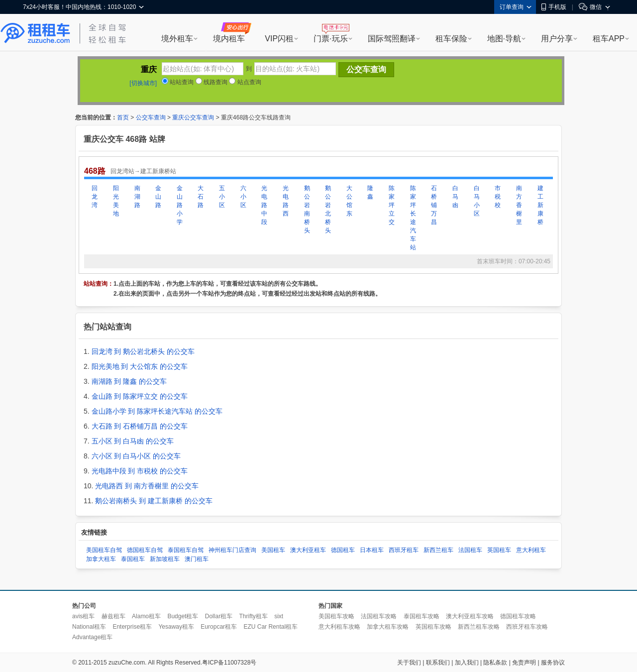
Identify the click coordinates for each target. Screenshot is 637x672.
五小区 (222, 197)
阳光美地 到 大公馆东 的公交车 (140, 366)
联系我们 (438, 663)
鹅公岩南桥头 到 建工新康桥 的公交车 (154, 501)
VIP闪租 (279, 39)
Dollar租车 (219, 616)
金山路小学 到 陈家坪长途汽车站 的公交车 (157, 411)
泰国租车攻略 (422, 616)
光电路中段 (264, 205)
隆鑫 (370, 192)
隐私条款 (495, 663)
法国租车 (470, 550)
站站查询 (178, 82)
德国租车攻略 (518, 616)
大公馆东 (349, 201)
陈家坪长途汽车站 (413, 218)
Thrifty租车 (253, 616)
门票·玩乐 (330, 39)
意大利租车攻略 (339, 627)
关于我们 (409, 663)
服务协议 (553, 663)
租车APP (609, 39)
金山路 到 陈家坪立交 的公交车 (140, 396)
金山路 (158, 197)
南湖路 (137, 197)
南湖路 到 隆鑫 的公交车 (129, 381)
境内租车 (229, 39)
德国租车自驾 (145, 550)
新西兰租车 (438, 550)
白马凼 (455, 197)
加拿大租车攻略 (388, 627)
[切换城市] (143, 83)
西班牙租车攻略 (527, 627)
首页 (123, 117)
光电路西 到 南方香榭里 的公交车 (147, 486)
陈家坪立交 (392, 205)
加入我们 (467, 663)
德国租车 (343, 550)
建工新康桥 (540, 205)
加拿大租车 (101, 559)
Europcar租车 (219, 627)
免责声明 (524, 663)
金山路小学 (180, 205)
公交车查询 (151, 117)
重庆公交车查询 (193, 117)
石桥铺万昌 (434, 205)
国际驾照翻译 (392, 39)
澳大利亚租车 (308, 550)
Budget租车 (183, 616)
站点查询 (245, 82)
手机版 (554, 7)
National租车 (89, 627)
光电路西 (286, 201)
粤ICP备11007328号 (229, 663)
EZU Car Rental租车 (270, 627)
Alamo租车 (146, 616)
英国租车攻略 (433, 627)
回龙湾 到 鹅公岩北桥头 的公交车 (143, 351)
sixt (279, 616)
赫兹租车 (113, 616)
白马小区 (477, 201)
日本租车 (372, 550)
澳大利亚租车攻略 (470, 616)
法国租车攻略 (379, 616)
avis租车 (83, 616)
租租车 (35, 33)
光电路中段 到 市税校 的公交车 (140, 471)
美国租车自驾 (104, 550)
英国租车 (499, 550)
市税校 (498, 197)
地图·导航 (504, 39)
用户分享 (557, 39)
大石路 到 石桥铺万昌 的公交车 (140, 426)
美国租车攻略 (336, 616)
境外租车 (177, 39)
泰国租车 (133, 559)
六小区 (243, 197)
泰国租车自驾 (186, 550)
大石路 (201, 197)
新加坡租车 (165, 559)
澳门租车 (197, 559)
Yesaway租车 (176, 627)
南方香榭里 (519, 205)
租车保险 (451, 39)
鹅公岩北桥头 (328, 209)
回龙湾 (95, 197)
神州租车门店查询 (232, 550)
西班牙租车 (404, 550)
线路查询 (212, 82)
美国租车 (273, 550)
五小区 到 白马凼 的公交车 (133, 441)
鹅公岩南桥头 (307, 209)
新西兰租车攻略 (479, 627)
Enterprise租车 (132, 627)
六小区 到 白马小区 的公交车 (136, 456)
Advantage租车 (92, 637)
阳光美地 (116, 201)
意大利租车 (531, 550)
